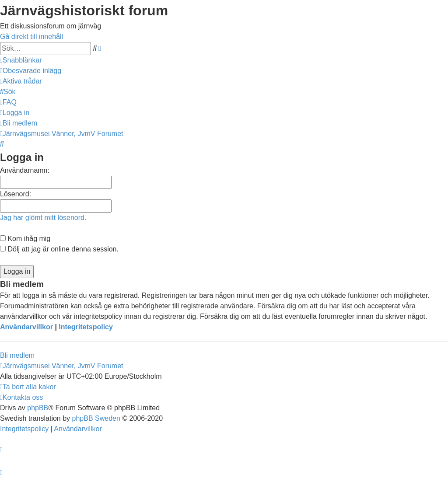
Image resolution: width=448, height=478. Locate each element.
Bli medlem (17, 355)
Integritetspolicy (86, 327)
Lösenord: (16, 194)
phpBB (38, 408)
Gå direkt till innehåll (31, 37)
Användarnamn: (25, 170)
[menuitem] (31, 71)
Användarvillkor (26, 327)
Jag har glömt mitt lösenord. (43, 218)
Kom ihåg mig (25, 239)
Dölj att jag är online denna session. (59, 249)
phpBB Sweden (96, 418)
